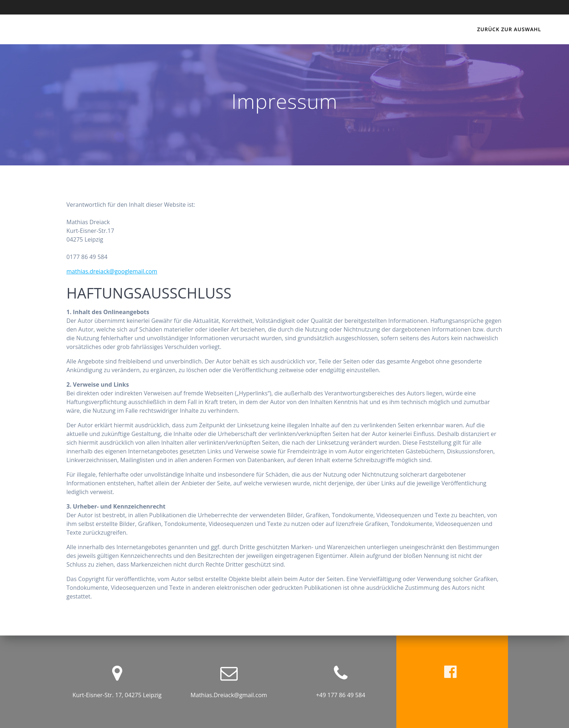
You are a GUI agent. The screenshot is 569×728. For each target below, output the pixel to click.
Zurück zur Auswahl (509, 29)
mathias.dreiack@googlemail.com (112, 271)
